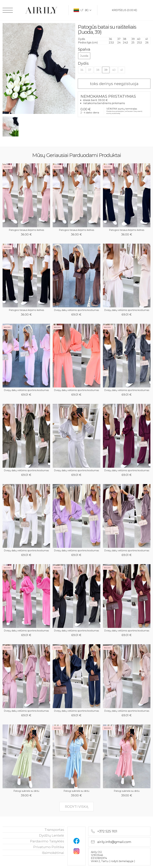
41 (122, 70)
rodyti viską (76, 807)
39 (106, 70)
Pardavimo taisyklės (47, 841)
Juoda (84, 56)
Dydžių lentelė (52, 835)
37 (90, 70)
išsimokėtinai (53, 853)
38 (98, 70)
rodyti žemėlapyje (122, 861)
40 (114, 70)
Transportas (54, 830)
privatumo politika (49, 847)
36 (82, 70)
